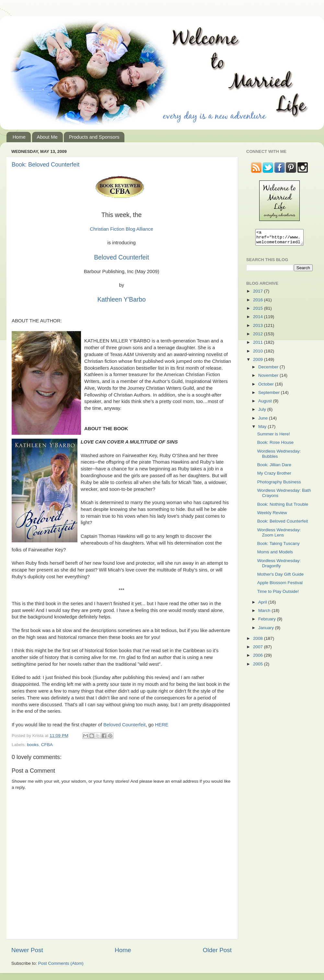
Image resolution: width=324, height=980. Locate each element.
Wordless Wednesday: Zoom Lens (279, 535)
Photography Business (279, 485)
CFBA (47, 745)
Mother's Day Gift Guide (281, 577)
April (263, 605)
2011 (259, 345)
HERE (162, 725)
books (33, 745)
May (263, 429)
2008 (259, 641)
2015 (259, 311)
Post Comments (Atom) (61, 963)
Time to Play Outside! (278, 594)
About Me (47, 137)
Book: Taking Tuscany (278, 546)
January (267, 631)
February (268, 622)
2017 (259, 294)
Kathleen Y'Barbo (121, 300)
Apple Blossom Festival (280, 586)
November (269, 378)
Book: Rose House (276, 445)
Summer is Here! (274, 437)
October (267, 387)
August (266, 404)
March (265, 613)
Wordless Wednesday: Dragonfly (279, 566)
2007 (259, 650)
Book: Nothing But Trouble (283, 507)
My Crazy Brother (274, 476)
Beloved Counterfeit (121, 257)
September (270, 395)
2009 (259, 362)
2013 (259, 328)
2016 (259, 303)
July (263, 412)
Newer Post (27, 950)
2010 (259, 354)
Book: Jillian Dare (274, 468)
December (269, 370)
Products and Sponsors (94, 137)
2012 (259, 337)
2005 (259, 667)
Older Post (217, 950)
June (264, 421)
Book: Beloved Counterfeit (46, 165)
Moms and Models (275, 555)
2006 (259, 658)
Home (19, 137)
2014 (259, 320)
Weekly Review (272, 516)
